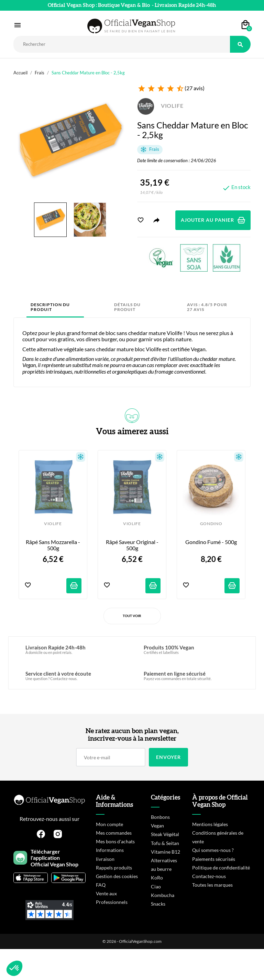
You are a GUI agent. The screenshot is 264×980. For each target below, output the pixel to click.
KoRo (157, 878)
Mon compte (109, 824)
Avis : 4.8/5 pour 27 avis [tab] (207, 307)
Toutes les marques (212, 885)
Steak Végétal (165, 834)
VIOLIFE (160, 106)
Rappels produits (114, 868)
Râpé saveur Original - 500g (133, 545)
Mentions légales (210, 824)
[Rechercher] (122, 44)
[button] (14, 968)
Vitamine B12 (166, 852)
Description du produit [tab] (50, 307)
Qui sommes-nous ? (213, 850)
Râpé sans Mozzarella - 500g (53, 545)
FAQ (101, 885)
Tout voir (132, 616)
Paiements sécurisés (214, 859)
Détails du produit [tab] (127, 307)
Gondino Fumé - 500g (211, 542)
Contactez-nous (209, 876)
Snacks (158, 904)
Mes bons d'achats (115, 841)
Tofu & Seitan (165, 843)
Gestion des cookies (117, 876)
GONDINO (211, 524)
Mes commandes (114, 833)
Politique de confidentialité (221, 868)
